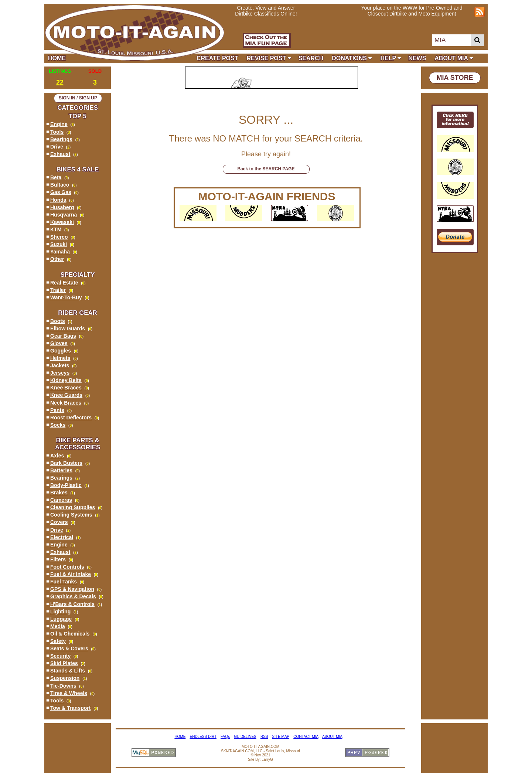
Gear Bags (63, 336)
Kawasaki (62, 222)
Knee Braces (66, 388)
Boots (58, 321)
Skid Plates (64, 663)
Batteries (61, 470)
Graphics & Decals (73, 596)
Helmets (60, 358)
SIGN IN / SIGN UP (78, 98)
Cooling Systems (71, 515)
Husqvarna (64, 215)
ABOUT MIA (454, 58)
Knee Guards (66, 395)
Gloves (59, 343)
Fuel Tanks (64, 582)
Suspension (65, 678)
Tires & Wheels (69, 693)
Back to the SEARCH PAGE (266, 169)
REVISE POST (269, 58)
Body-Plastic (66, 485)
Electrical (62, 537)
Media (58, 626)
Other (57, 259)
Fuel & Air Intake (71, 574)
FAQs (225, 737)
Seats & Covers (69, 648)
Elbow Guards (68, 328)
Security (60, 656)
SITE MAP (281, 737)
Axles (57, 456)
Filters (58, 559)
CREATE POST (217, 58)
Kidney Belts (66, 380)
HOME (59, 58)
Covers (59, 522)
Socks (58, 425)
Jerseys (60, 373)
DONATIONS (352, 58)
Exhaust (60, 154)
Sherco (59, 237)
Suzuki (59, 244)
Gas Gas (61, 192)
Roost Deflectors (71, 418)
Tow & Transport (70, 708)
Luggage (61, 619)
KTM (56, 229)
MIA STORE (455, 78)
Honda (58, 200)
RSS (264, 737)
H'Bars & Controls (72, 604)
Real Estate (64, 283)
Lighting (60, 612)
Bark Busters (66, 463)
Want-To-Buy (66, 297)
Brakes (59, 493)
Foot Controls (67, 567)
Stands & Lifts (68, 671)
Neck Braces (66, 403)
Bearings (61, 139)
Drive (57, 147)
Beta (56, 177)
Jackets (60, 365)
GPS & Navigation (72, 589)
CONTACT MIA (306, 737)
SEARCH (311, 58)
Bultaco (60, 185)
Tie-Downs (63, 686)
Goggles (61, 351)
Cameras (61, 500)
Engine (59, 124)
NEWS (417, 58)
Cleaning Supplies (73, 507)
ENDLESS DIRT (203, 737)
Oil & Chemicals (70, 634)
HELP (391, 58)
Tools (57, 132)
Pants (57, 410)
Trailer (58, 290)
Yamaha (60, 252)
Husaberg (62, 207)
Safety (58, 641)
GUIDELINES (245, 737)
